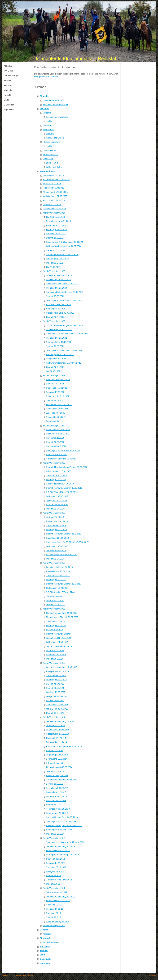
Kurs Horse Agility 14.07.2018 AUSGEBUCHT (67, 542)
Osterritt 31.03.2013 (55, 834)
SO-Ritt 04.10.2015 (55, 684)
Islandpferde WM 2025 (54, 100)
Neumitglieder (49, 150)
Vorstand (47, 113)
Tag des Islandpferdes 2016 (59, 646)
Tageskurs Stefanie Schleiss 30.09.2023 (65, 292)
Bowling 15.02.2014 (55, 784)
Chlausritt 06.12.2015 (56, 675)
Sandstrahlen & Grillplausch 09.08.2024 (64, 242)
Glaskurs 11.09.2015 (56, 692)
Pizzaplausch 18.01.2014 (58, 788)
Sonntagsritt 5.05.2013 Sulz (59, 830)
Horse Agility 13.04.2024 (57, 259)
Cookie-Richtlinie (20, 975)
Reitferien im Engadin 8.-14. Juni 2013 (64, 826)
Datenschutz (7, 975)
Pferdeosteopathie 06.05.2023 (60, 313)
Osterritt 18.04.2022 (55, 367)
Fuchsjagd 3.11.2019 (56, 480)
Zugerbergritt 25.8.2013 (57, 813)
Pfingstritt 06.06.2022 (56, 359)
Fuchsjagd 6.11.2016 (56, 625)
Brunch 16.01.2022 (55, 384)
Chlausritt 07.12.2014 (56, 738)
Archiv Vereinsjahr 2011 (54, 888)
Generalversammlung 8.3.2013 (60, 846)
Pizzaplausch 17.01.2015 (58, 734)
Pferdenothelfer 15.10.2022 (59, 342)
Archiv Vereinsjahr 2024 (54, 213)
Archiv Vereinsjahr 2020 (54, 425)
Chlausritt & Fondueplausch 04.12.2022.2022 (67, 334)
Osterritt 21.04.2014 (55, 771)
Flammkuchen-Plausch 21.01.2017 (62, 617)
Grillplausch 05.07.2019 (57, 496)
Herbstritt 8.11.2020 (55, 438)
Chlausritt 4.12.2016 (55, 621)
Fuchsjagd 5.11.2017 (56, 580)
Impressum (45, 963)
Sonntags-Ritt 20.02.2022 (58, 380)
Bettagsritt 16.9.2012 (56, 871)
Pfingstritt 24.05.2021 (56, 417)
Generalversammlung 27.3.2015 (61, 721)
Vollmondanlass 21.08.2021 (59, 405)
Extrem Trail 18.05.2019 (57, 505)
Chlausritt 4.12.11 (54, 905)
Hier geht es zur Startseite (46, 77)
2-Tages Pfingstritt (54, 763)
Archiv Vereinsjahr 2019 (54, 463)
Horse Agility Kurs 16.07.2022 (60, 355)
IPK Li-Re (44, 109)
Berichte (44, 930)
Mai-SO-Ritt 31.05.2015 (57, 709)
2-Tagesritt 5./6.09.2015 (57, 696)
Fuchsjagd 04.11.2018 (56, 530)
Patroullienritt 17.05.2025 (55, 200)
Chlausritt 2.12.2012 (55, 859)
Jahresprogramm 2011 (57, 892)
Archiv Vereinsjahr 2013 (57, 776)
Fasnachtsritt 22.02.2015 (58, 730)
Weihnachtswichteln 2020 (58, 430)
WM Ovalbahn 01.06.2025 (55, 196)
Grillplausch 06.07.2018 (57, 546)
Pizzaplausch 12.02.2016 (58, 671)
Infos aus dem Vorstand (57, 117)
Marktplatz (45, 946)
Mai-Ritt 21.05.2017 (55, 600)
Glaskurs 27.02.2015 (56, 726)
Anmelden (152, 975)
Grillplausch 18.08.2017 (57, 588)
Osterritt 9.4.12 (53, 884)
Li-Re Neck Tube (54, 167)
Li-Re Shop (48, 159)
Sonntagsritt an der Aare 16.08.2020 (63, 450)
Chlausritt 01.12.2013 (56, 792)
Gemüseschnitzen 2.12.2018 (59, 567)
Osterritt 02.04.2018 (55, 559)
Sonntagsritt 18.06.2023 (57, 309)
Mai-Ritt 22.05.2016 (55, 650)
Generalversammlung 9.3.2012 (60, 896)
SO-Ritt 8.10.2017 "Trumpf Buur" (61, 592)
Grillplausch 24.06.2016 (57, 642)
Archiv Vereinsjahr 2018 (54, 513)
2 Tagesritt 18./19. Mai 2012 (59, 880)
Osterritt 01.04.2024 (55, 263)
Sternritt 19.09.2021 (55, 400)
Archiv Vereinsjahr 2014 (54, 717)
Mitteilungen (49, 129)
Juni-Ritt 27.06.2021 (55, 413)
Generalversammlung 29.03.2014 (62, 780)
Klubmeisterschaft (51, 142)
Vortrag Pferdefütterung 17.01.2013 (62, 855)
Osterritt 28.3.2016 (55, 659)
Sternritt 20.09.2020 (55, 442)
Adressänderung (51, 154)
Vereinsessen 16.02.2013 (58, 851)
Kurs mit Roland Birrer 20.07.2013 (62, 817)
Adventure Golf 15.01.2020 (59, 471)
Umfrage (50, 134)
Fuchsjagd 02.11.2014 (56, 742)
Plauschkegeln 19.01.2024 (58, 280)
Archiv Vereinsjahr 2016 (54, 609)
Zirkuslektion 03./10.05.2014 (59, 767)
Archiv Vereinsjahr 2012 (54, 838)
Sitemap (31, 975)
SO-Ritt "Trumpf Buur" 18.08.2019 (62, 492)
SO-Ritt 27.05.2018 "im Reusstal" (61, 555)
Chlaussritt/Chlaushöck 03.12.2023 (62, 284)
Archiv (49, 121)
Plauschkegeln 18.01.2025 (58, 221)
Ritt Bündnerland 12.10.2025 (56, 179)
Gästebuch (45, 959)
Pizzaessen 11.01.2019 (57, 521)
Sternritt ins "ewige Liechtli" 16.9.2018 (64, 534)
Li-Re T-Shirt (52, 163)
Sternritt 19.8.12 (54, 876)
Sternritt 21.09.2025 (52, 184)
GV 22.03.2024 (53, 267)
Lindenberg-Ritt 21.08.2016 (59, 638)
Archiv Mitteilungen (55, 138)
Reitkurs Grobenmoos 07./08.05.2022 (64, 363)
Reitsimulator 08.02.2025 (55, 209)
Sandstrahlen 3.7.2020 (57, 455)
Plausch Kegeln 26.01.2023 (59, 330)
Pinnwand (45, 938)
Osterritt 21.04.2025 (52, 204)
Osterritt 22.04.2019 (55, 509)
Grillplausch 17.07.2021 (57, 409)
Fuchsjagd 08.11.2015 (56, 680)
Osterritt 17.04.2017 (55, 605)
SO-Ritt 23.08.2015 (55, 700)
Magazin (47, 934)
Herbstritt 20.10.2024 (56, 234)
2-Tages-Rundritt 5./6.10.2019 (60, 484)
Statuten (47, 125)
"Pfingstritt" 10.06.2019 (57, 500)
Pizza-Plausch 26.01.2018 (58, 571)
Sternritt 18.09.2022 (55, 346)
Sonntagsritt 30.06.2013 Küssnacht (62, 821)
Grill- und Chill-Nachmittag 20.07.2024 (64, 246)
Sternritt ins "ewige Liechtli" (59, 634)
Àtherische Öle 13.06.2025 (55, 192)
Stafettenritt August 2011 (57, 921)
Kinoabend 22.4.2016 (56, 655)
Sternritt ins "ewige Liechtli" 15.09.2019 (64, 488)
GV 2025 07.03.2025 (56, 217)
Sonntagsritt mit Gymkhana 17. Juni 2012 (65, 842)
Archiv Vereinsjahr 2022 (54, 321)
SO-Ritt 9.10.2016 (54, 630)
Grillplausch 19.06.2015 (57, 705)
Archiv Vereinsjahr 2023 (54, 271)
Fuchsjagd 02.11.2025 (53, 175)
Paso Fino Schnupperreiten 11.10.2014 (64, 746)
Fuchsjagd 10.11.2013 (56, 796)
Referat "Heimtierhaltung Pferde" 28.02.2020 (67, 467)
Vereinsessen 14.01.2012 (58, 901)
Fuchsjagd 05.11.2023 (56, 288)
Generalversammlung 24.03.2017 (62, 613)
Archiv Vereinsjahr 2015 (54, 663)
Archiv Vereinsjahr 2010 (54, 926)
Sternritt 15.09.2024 (55, 238)
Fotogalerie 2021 (54, 421)
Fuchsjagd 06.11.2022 (56, 338)
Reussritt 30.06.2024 (56, 250)
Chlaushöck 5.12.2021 (56, 388)
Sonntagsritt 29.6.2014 (57, 759)
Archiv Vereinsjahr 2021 (54, 375)
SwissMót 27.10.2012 (56, 867)
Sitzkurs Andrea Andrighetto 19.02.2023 (64, 325)
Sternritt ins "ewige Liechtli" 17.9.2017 (64, 584)
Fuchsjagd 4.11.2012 (56, 863)
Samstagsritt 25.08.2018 (57, 538)
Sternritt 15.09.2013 (55, 805)
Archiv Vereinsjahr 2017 (54, 563)
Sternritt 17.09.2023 (55, 296)
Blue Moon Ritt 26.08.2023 (58, 305)
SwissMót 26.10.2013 (56, 801)
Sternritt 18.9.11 (54, 917)
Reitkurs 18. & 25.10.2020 (58, 434)
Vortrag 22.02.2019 (55, 517)
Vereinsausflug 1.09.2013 (58, 809)
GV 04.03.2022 (53, 371)
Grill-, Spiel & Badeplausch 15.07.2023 (64, 300)
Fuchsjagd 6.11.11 (55, 909)
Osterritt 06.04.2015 (55, 713)
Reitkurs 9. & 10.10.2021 (58, 396)
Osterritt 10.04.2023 (55, 317)
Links (43, 955)
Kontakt (44, 951)
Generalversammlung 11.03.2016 (62, 667)
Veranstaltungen (48, 171)
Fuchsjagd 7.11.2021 (56, 392)
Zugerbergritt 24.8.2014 (57, 755)
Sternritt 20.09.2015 (55, 688)
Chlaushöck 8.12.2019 (56, 475)
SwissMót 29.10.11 (55, 913)
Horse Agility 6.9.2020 (56, 446)
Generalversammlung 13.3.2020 (61, 459)
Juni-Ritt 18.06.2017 (55, 596)
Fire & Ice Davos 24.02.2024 (59, 275)
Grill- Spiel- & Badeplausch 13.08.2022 (64, 350)
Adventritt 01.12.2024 (56, 225)
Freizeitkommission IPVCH (55, 104)
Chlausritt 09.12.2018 (56, 525)
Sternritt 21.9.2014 (55, 751)
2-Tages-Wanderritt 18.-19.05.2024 (62, 254)
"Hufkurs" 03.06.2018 (56, 550)
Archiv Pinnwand (51, 942)
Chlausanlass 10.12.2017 (58, 575)
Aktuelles (44, 96)
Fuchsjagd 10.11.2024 (56, 229)
